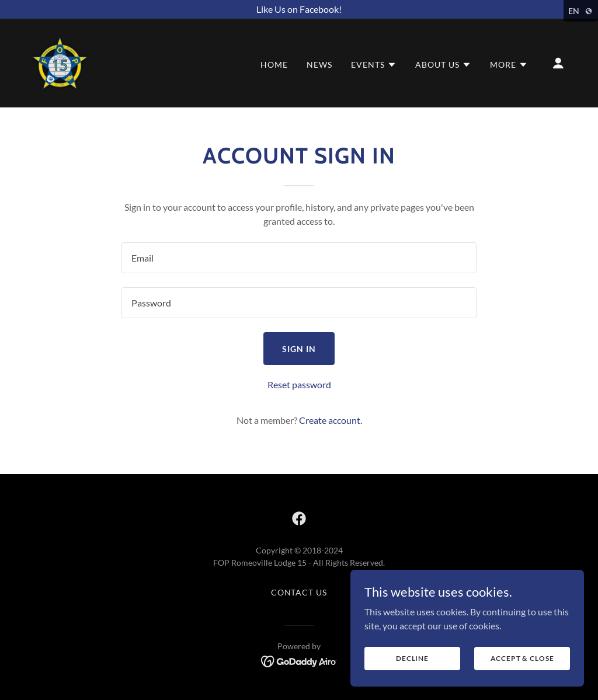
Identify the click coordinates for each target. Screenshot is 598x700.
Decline (412, 658)
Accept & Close (522, 658)
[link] (60, 62)
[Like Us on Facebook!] (299, 9)
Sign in (299, 349)
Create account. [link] (331, 420)
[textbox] (299, 258)
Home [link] (274, 65)
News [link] (319, 65)
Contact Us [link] (299, 592)
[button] (374, 65)
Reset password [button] (299, 384)
